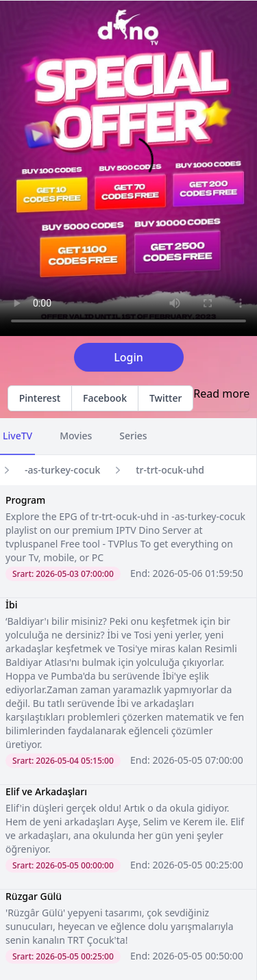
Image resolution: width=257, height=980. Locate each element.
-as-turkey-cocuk (62, 470)
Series (133, 436)
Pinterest (40, 398)
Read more (221, 394)
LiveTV (17, 436)
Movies (76, 436)
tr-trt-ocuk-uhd (170, 470)
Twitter (166, 398)
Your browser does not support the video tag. (128, 168)
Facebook (105, 398)
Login (128, 357)
